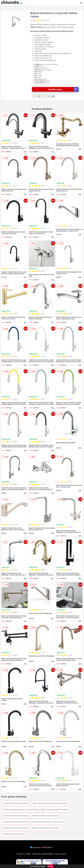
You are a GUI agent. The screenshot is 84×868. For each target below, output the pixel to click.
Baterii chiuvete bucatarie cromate (45, 828)
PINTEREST (47, 847)
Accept (50, 866)
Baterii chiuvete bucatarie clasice (16, 816)
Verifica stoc (63, 89)
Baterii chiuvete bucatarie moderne (55, 809)
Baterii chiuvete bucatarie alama (16, 828)
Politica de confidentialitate (43, 854)
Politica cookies (60, 854)
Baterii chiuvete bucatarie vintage (45, 816)
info (25, 152)
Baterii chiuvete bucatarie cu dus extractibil (49, 803)
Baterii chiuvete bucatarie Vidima (17, 803)
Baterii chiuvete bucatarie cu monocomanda (21, 809)
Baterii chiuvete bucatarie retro (16, 822)
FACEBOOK (36, 847)
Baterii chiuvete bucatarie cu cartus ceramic (48, 822)
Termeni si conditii (24, 854)
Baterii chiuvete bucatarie (14, 834)
